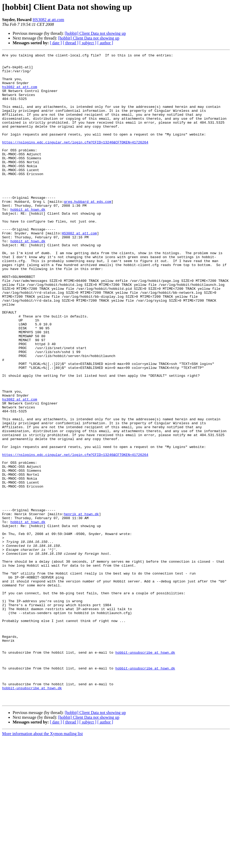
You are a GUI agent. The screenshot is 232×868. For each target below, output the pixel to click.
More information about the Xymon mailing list (42, 863)
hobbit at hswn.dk (28, 241)
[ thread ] (71, 43)
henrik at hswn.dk (81, 606)
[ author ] (105, 43)
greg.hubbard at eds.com (87, 232)
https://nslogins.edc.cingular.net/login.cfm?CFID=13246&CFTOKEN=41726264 (75, 160)
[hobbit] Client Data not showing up (95, 33)
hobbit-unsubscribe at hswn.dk (145, 773)
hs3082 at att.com (20, 94)
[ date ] (56, 43)
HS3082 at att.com (48, 20)
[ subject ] (88, 43)
